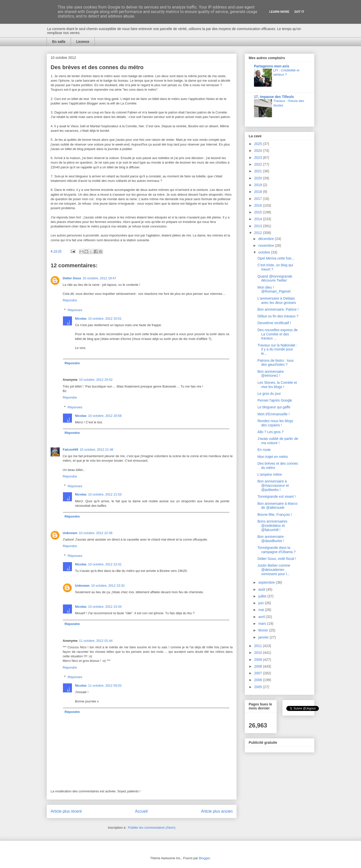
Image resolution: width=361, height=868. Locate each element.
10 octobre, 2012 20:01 (105, 319)
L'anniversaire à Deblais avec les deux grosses (277, 300)
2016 (259, 205)
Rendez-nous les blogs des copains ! (275, 423)
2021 (259, 171)
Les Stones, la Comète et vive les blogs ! (277, 385)
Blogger (205, 858)
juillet (263, 596)
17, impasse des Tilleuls (274, 97)
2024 (259, 151)
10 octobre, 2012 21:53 (105, 494)
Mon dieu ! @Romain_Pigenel (274, 289)
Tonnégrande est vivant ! (277, 497)
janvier (264, 637)
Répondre (70, 300)
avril (262, 617)
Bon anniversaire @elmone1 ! (271, 374)
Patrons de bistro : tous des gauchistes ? (276, 363)
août (262, 589)
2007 (259, 673)
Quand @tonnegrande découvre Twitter (275, 278)
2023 (259, 158)
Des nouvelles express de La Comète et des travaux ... (278, 334)
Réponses (75, 310)
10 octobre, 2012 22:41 (105, 564)
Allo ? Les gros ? (270, 432)
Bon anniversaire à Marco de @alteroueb (278, 506)
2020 (259, 178)
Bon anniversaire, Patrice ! (278, 309)
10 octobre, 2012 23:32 (108, 586)
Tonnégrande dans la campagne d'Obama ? (277, 550)
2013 (259, 226)
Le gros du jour (269, 394)
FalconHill (70, 450)
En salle (59, 42)
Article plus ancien (217, 811)
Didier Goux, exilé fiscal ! (277, 559)
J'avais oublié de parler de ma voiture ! (278, 441)
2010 (259, 653)
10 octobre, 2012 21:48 (97, 450)
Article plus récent (66, 811)
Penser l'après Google (275, 400)
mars (263, 624)
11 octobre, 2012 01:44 (96, 641)
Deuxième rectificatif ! (274, 323)
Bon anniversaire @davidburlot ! (271, 539)
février (264, 630)
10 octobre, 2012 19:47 (100, 278)
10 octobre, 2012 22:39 (96, 533)
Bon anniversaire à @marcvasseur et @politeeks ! (273, 485)
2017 (259, 199)
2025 (259, 144)
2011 (259, 646)
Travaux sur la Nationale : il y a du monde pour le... (277, 349)
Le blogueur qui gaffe (274, 407)
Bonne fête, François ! (275, 515)
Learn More (279, 12)
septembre (267, 582)
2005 (259, 687)
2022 (259, 164)
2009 (259, 660)
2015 (259, 212)
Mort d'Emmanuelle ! (274, 414)
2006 (259, 680)
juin (261, 603)
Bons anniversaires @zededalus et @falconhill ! (272, 526)
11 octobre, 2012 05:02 (105, 686)
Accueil (141, 811)
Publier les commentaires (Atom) (152, 828)
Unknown (70, 533)
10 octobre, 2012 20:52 (96, 380)
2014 (259, 219)
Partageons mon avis (272, 66)
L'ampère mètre (270, 474)
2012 (259, 233)
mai (261, 610)
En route (264, 450)
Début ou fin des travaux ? (278, 316)
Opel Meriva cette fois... (276, 258)
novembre (266, 245)
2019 (259, 185)
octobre (265, 252)
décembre (266, 239)
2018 (259, 192)
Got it (299, 12)
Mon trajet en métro (273, 457)
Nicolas (81, 319)
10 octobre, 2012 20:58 (105, 416)
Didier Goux (72, 278)
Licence (83, 42)
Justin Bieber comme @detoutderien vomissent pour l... (274, 570)
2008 (259, 666)
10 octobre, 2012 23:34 (105, 607)
